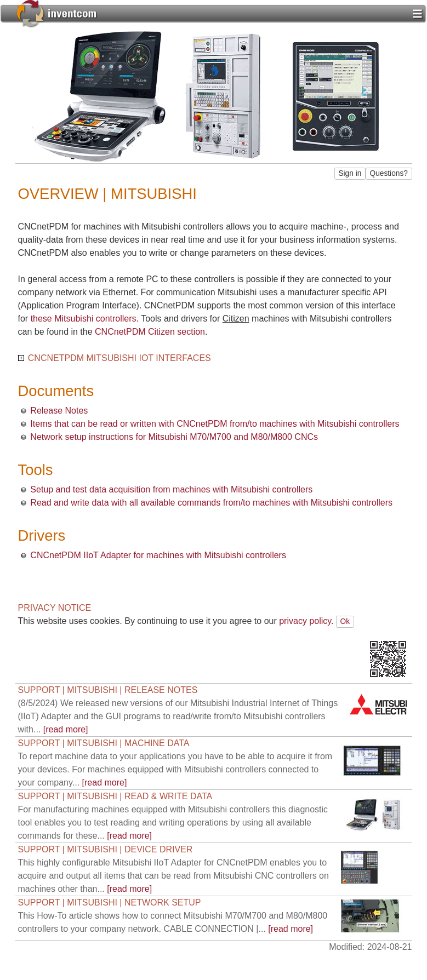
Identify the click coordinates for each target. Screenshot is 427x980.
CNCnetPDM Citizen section (150, 332)
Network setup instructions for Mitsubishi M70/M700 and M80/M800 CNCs (174, 437)
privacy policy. (306, 621)
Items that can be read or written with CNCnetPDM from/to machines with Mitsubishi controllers (215, 424)
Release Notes (59, 411)
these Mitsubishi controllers (84, 319)
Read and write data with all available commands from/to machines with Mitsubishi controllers (211, 503)
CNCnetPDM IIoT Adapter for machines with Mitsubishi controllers (158, 555)
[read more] (178, 716)
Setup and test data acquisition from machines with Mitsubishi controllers (171, 489)
